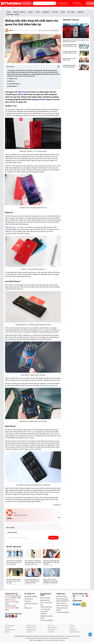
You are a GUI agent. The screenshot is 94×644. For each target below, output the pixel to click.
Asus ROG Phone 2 (14, 84)
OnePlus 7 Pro (12, 79)
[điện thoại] (22, 92)
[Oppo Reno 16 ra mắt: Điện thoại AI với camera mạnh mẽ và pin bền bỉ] (15, 554)
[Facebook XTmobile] (7, 616)
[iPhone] (42, 99)
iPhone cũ (8, 632)
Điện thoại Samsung (10, 630)
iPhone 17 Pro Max (31, 626)
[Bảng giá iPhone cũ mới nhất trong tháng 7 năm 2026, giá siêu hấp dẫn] (76, 41)
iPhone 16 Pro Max (31, 628)
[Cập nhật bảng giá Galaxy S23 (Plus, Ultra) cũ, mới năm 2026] (15, 572)
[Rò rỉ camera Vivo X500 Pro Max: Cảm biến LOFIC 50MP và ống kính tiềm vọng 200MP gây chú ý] (33, 554)
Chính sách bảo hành (62, 606)
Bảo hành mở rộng (61, 596)
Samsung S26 (51, 630)
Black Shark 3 (12, 86)
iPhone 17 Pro (51, 626)
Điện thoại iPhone (9, 626)
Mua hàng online (45, 600)
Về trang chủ (28, 608)
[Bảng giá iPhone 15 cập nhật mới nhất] (70, 59)
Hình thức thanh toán (46, 607)
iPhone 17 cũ (30, 632)
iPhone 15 (72, 628)
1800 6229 (64, 3)
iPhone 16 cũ (51, 632)
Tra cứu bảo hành (45, 609)
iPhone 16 (7, 628)
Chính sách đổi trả (61, 603)
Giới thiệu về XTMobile (31, 596)
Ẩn (59, 67)
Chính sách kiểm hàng (62, 612)
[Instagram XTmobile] (16, 616)
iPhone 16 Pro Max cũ (75, 632)
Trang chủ (3, 8)
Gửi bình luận (53, 538)
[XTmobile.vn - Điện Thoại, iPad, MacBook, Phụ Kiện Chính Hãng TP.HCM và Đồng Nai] (11, 3)
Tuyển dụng (28, 601)
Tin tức (9, 8)
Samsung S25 (73, 630)
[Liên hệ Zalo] (90, 634)
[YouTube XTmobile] (10, 616)
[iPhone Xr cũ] (16, 227)
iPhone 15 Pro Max (53, 628)
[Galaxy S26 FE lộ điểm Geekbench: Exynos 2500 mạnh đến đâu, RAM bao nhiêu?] (51, 572)
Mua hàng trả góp (45, 598)
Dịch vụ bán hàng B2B (46, 620)
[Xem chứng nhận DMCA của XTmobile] (84, 604)
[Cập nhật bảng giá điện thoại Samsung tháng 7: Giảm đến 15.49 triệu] (51, 554)
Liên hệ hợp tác (29, 599)
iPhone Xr (11, 81)
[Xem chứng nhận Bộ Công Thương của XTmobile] (77, 604)
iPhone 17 (72, 626)
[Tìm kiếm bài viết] (45, 3)
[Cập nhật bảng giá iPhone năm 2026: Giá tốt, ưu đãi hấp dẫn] (70, 45)
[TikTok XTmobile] (13, 616)
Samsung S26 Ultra (31, 630)
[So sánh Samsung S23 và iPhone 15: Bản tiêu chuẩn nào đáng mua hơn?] (33, 572)
